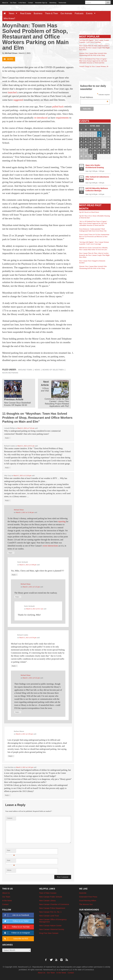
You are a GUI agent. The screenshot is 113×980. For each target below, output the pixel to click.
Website (9, 870)
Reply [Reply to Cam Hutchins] (8, 795)
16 (90, 145)
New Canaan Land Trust (49, 916)
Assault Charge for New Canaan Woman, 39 (94, 66)
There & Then (52, 13)
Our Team (13, 3)
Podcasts (79, 13)
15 (86, 145)
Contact (30, 3)
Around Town (25, 370)
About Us (5, 3)
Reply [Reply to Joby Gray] (8, 500)
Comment (10, 818)
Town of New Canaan (48, 893)
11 (99, 139)
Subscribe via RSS (16, 939)
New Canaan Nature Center (50, 926)
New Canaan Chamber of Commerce (54, 904)
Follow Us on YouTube (16, 927)
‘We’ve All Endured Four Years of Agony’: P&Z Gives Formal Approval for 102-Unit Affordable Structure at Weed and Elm (93, 61)
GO (108, 2)
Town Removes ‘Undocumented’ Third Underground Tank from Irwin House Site (93, 230)
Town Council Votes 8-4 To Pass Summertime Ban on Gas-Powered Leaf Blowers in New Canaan (94, 236)
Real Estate (26, 13)
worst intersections (50, 546)
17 (95, 145)
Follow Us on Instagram (17, 933)
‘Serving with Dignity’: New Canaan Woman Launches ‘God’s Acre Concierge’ (94, 41)
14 (81, 145)
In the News (22, 3)
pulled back (58, 107)
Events (92, 13)
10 (95, 139)
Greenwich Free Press (88, 897)
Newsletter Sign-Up (41, 3)
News (14, 13)
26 (104, 150)
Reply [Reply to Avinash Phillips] (8, 438)
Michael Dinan (11, 53)
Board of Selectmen (53, 370)
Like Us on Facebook (16, 915)
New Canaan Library (47, 901)
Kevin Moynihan (10, 373)
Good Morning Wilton (88, 901)
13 (108, 139)
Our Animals (66, 13)
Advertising (53, 3)
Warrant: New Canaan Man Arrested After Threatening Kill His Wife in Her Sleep (93, 54)
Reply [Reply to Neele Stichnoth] (14, 575)
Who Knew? (9, 19)
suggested (18, 100)
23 (90, 150)
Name (11, 851)
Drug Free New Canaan (49, 933)
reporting (62, 521)
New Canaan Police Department (52, 908)
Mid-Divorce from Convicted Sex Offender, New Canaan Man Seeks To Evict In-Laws (93, 249)
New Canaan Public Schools (51, 897)
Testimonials (62, 3)
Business (38, 13)
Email (11, 861)
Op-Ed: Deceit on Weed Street (89, 212)
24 (95, 150)
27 (108, 150)
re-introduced (41, 118)
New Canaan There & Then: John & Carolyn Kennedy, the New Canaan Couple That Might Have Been (94, 48)
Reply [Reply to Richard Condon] (8, 468)
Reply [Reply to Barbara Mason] (11, 756)
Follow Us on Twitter (16, 921)
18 (99, 145)
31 (81, 133)
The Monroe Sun (86, 904)
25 (99, 150)
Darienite (83, 893)
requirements (62, 118)
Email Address (94, 98)
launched (12, 92)
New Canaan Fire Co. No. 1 (50, 912)
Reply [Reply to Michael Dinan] (11, 553)
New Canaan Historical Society (52, 929)
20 (108, 145)
